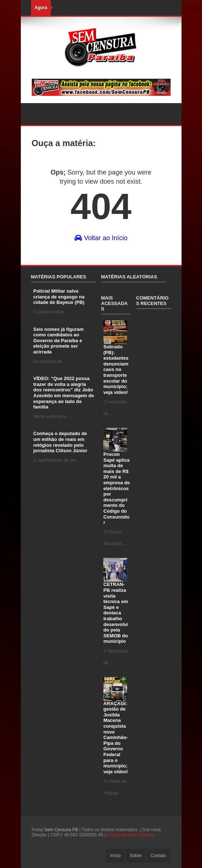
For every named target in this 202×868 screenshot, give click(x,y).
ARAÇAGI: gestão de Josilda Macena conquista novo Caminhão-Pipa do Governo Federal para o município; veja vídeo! (116, 738)
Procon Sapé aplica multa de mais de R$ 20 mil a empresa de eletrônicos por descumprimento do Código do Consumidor (117, 488)
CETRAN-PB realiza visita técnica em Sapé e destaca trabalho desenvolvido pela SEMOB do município (116, 613)
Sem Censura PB (61, 830)
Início (116, 856)
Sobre (136, 856)
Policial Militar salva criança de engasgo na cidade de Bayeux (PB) (59, 297)
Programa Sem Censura (131, 835)
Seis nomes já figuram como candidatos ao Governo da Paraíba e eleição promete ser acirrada (58, 341)
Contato (158, 856)
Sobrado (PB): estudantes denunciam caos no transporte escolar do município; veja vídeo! (116, 370)
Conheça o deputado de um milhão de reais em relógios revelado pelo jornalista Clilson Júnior (60, 442)
